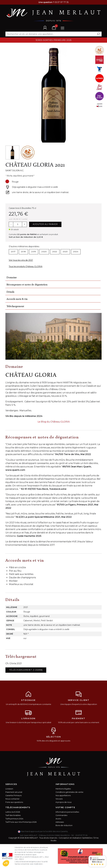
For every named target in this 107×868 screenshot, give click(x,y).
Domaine (12, 278)
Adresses (60, 822)
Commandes (61, 815)
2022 (55, 252)
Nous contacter (12, 799)
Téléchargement (15, 306)
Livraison (9, 789)
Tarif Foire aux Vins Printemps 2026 (21, 822)
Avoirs (58, 819)
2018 (23, 252)
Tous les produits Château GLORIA (26, 266)
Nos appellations (63, 795)
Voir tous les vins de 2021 (21, 260)
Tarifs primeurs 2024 (14, 819)
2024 (76, 252)
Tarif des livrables (13, 815)
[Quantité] (18, 224)
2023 (65, 252)
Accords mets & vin (17, 299)
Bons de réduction (64, 825)
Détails (10, 292)
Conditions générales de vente (69, 792)
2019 (34, 252)
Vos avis (59, 799)
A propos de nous (64, 802)
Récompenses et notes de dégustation (27, 285)
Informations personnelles (67, 812)
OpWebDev (87, 838)
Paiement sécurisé (14, 792)
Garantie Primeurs (14, 795)
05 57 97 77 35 (81, 835)
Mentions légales (63, 789)
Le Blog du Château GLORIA (54, 422)
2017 (13, 252)
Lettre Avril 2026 (13, 812)
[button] (6, 863)
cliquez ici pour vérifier (79, 831)
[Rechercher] (53, 34)
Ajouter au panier (45, 224)
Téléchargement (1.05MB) (26, 670)
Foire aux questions (14, 802)
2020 (44, 252)
